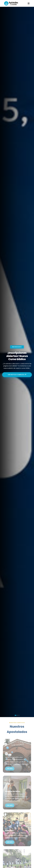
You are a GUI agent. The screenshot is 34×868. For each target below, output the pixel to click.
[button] (16, 715)
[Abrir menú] (29, 3)
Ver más (10, 771)
